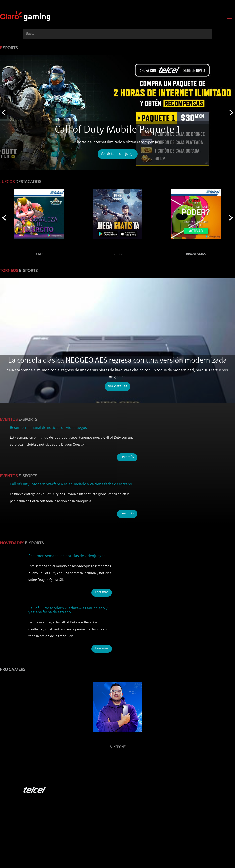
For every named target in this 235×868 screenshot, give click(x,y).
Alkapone (117, 747)
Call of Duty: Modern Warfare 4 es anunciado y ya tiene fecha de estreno (71, 484)
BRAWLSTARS (196, 254)
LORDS (39, 254)
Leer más (127, 457)
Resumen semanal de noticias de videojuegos (48, 428)
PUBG (117, 254)
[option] (117, 113)
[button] (4, 113)
